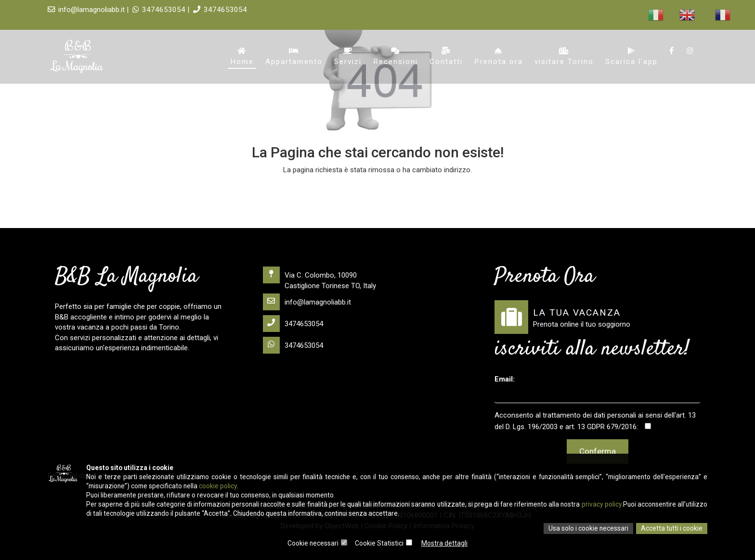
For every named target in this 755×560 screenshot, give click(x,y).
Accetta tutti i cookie (671, 528)
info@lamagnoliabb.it (307, 302)
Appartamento (295, 57)
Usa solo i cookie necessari (588, 528)
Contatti (447, 57)
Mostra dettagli (445, 543)
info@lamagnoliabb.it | (89, 10)
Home (244, 57)
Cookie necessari (313, 543)
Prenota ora (499, 57)
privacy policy (630, 503)
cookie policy (221, 484)
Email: (505, 379)
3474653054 (213, 10)
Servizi (349, 57)
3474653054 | (159, 10)
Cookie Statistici (380, 543)
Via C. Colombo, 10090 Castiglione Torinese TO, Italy (319, 278)
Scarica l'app (632, 57)
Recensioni (397, 57)
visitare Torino (565, 57)
